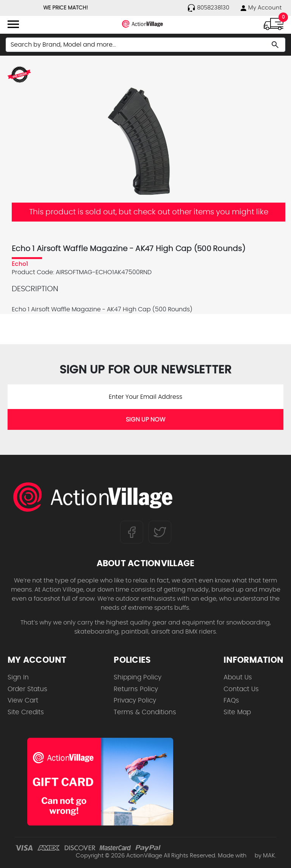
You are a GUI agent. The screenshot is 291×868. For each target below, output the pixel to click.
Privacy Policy (135, 700)
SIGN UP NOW (145, 420)
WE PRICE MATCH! (66, 8)
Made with (235, 856)
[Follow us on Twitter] (160, 532)
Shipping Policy (138, 677)
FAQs (231, 700)
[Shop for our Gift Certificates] (100, 782)
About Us (238, 677)
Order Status (27, 689)
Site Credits (26, 712)
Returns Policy (136, 689)
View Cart (23, 700)
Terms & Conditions (145, 712)
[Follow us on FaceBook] (132, 532)
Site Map (237, 712)
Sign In (18, 677)
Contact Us (241, 689)
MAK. (270, 856)
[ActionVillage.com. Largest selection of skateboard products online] (93, 497)
